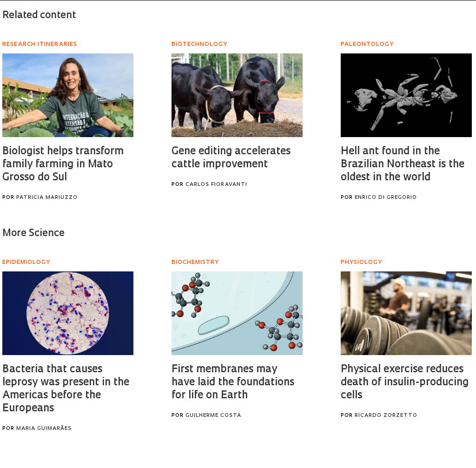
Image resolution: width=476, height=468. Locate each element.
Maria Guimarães (44, 429)
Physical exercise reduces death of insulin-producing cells (405, 383)
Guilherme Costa (213, 416)
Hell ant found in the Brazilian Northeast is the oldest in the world (403, 165)
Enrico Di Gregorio (386, 198)
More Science (33, 234)
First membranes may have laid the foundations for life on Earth (233, 383)
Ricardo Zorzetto (386, 416)
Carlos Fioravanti (216, 185)
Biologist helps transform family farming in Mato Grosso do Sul (63, 165)
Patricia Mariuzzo (47, 198)
